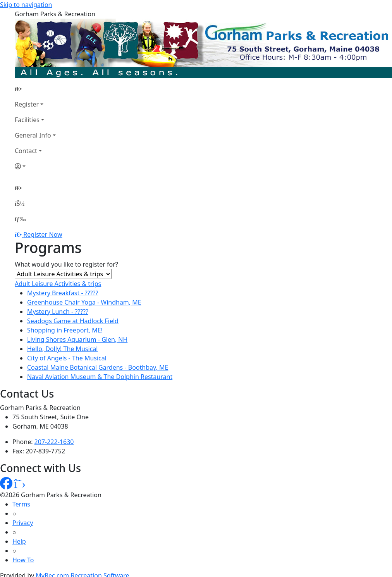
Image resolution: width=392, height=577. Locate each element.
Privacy (23, 523)
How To (23, 560)
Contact (26, 151)
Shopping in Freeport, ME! (65, 330)
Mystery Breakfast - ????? (63, 293)
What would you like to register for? (66, 264)
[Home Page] (35, 89)
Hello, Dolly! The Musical (62, 349)
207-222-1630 (54, 442)
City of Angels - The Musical (67, 358)
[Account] (35, 166)
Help (19, 541)
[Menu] (20, 219)
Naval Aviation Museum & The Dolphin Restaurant (100, 377)
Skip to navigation (26, 5)
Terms (21, 504)
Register (27, 104)
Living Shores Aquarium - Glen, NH (77, 339)
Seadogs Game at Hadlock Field (73, 321)
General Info (33, 135)
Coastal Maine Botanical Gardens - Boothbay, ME (98, 367)
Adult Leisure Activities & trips (58, 284)
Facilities (27, 120)
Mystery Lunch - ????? (58, 312)
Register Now (43, 234)
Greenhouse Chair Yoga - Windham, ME (84, 302)
